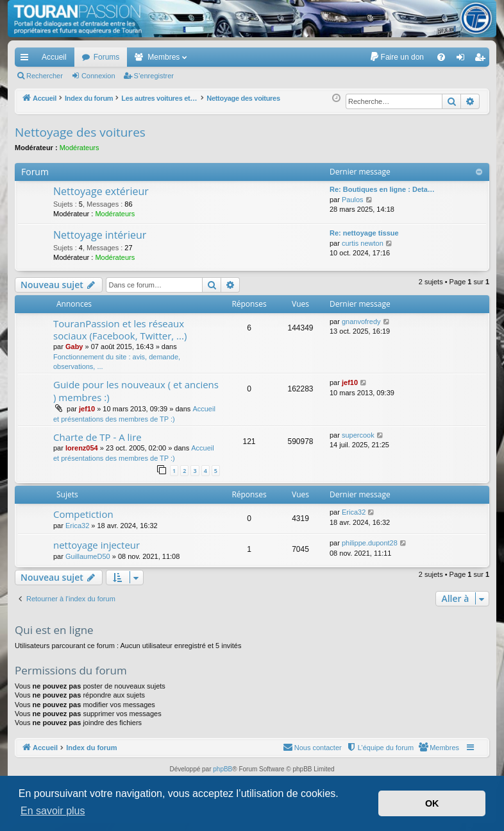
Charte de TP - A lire (97, 437)
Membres (164, 57)
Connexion (98, 76)
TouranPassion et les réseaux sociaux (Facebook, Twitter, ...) (120, 330)
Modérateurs (80, 148)
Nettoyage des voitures (80, 132)
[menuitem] (397, 57)
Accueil (54, 57)
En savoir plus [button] (53, 811)
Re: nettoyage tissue (364, 233)
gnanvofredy (361, 321)
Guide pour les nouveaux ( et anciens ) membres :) (136, 390)
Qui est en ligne (54, 630)
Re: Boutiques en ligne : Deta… (382, 189)
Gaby (74, 347)
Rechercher (45, 76)
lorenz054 (82, 448)
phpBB (223, 769)
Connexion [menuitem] (463, 60)
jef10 (87, 409)
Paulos (353, 200)
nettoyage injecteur (97, 545)
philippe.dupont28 (370, 543)
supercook (358, 435)
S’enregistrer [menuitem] (483, 60)
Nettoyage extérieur (101, 191)
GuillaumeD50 (88, 556)
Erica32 (77, 526)
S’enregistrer (154, 76)
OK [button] (432, 803)
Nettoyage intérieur (100, 235)
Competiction (83, 514)
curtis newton (363, 243)
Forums (107, 57)
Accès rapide (27, 60)
